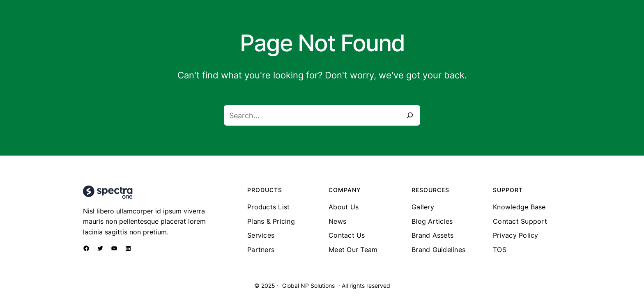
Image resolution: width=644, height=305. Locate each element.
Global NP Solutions (308, 286)
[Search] (410, 115)
